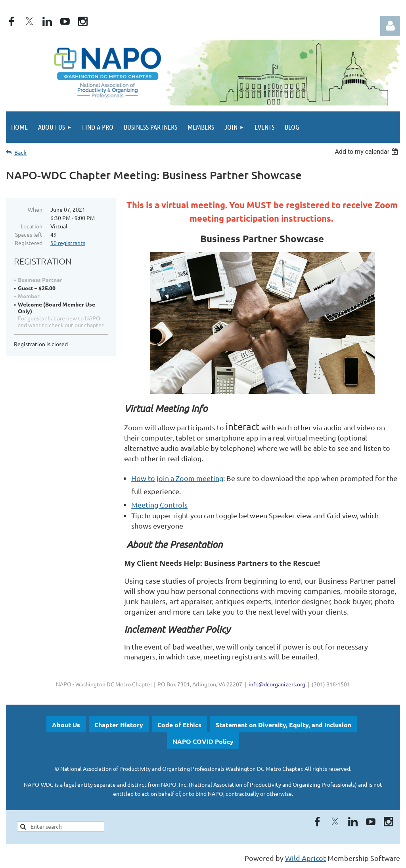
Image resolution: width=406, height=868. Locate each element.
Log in (390, 26)
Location (32, 226)
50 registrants (68, 243)
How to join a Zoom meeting (177, 478)
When (35, 209)
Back (20, 152)
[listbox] (367, 152)
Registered (29, 243)
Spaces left (29, 234)
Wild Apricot (305, 858)
